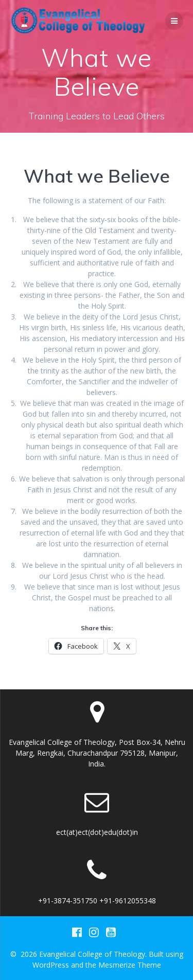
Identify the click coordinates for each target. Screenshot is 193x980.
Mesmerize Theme (130, 965)
